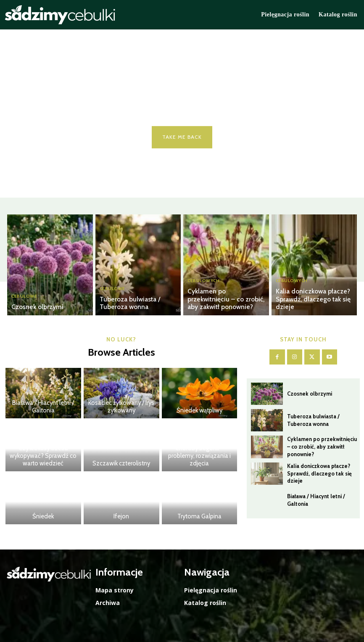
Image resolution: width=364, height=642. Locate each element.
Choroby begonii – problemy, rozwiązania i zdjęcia (199, 457)
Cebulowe (24, 297)
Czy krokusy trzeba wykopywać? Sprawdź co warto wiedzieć (43, 457)
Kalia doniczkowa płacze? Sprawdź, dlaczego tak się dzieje (308, 301)
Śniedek (43, 517)
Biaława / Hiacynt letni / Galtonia (43, 407)
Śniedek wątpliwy (199, 411)
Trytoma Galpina (199, 517)
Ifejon (121, 517)
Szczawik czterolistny (121, 464)
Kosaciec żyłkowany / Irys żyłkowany (121, 407)
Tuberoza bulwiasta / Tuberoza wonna (138, 304)
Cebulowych (203, 283)
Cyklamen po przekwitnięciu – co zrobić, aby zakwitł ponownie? (225, 301)
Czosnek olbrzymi (34, 307)
